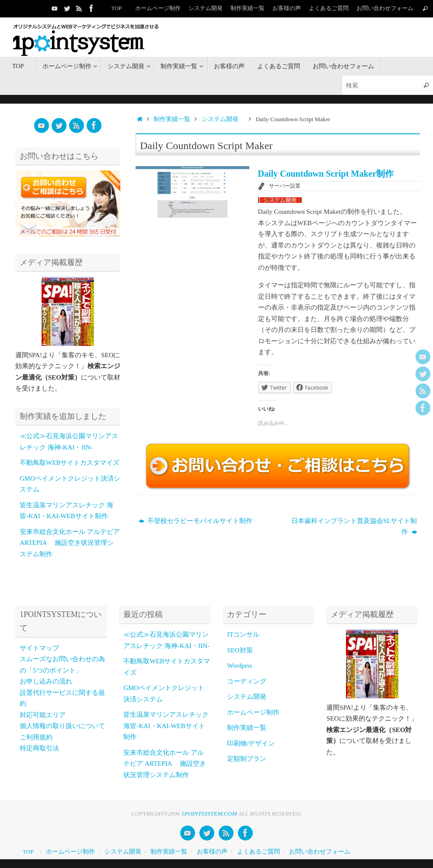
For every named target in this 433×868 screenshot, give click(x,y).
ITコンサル (243, 634)
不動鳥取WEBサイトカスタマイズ (70, 463)
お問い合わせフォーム (385, 8)
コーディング (247, 681)
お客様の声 (287, 8)
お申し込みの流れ (46, 681)
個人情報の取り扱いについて (62, 726)
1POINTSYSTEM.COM (209, 814)
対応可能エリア (43, 715)
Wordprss (239, 666)
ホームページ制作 (158, 8)
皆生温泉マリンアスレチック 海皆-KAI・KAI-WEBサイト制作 (166, 726)
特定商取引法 (39, 748)
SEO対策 (240, 650)
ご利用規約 (36, 737)
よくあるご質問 (329, 8)
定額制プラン (247, 759)
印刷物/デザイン (251, 743)
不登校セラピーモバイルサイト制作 (196, 521)
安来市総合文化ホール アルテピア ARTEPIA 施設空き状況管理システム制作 (70, 543)
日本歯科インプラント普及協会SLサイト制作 (354, 526)
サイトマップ (39, 648)
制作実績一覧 (248, 8)
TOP (117, 8)
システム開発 (206, 8)
